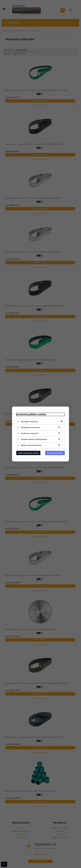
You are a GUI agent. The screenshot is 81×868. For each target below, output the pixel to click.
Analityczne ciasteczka (30, 433)
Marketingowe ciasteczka (31, 427)
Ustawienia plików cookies (31, 414)
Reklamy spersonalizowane (31, 445)
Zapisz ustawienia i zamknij (28, 453)
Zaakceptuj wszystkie (55, 453)
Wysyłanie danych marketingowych (34, 439)
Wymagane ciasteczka (29, 422)
